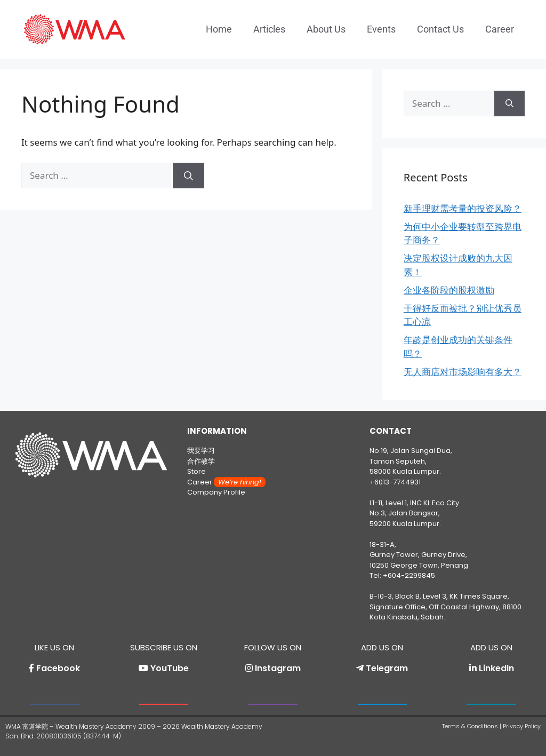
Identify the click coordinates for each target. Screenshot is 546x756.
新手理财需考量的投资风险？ (463, 208)
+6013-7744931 (395, 482)
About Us (326, 29)
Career (500, 29)
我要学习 (201, 451)
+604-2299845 (409, 575)
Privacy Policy (522, 726)
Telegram (387, 668)
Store (196, 471)
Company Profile (216, 492)
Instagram (278, 668)
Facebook (58, 668)
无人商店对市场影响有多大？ (463, 372)
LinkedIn (496, 668)
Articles (269, 29)
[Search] (188, 176)
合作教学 (201, 461)
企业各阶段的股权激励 (449, 290)
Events (381, 29)
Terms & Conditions (470, 726)
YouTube (170, 668)
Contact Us (440, 29)
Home (219, 29)
